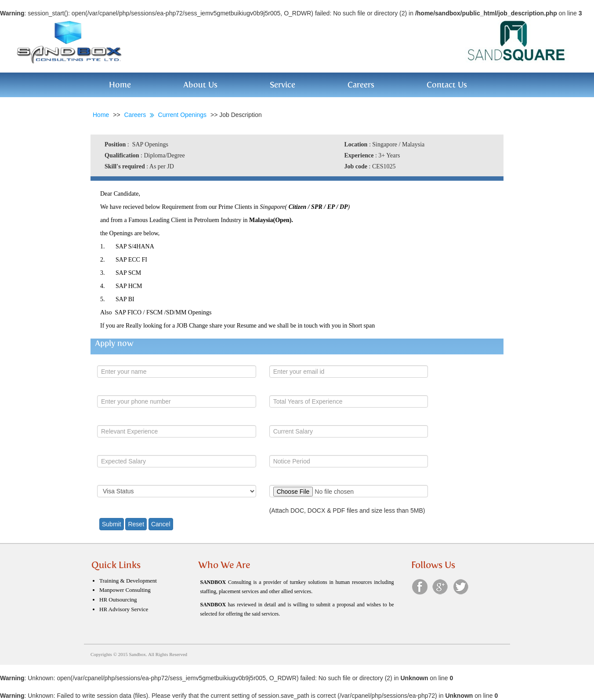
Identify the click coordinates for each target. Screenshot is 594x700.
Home (120, 85)
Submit (112, 524)
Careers (361, 85)
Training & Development (128, 581)
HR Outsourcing (118, 600)
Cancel (161, 524)
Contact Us (447, 85)
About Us (200, 85)
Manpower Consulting (125, 590)
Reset (136, 524)
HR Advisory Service (124, 609)
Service (283, 85)
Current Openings (183, 115)
